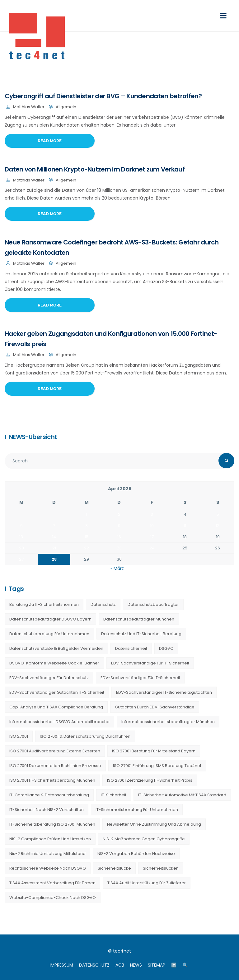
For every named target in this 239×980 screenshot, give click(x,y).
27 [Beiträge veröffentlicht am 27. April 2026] (21, 559)
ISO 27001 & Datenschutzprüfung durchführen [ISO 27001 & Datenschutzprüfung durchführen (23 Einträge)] (85, 736)
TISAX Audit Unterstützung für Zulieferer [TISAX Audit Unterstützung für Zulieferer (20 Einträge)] (147, 883)
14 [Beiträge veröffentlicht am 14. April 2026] (54, 537)
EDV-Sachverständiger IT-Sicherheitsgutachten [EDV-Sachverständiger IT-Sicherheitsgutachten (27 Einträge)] (164, 692)
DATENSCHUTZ (94, 965)
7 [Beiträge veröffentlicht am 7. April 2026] (54, 526)
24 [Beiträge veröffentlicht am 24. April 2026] (152, 548)
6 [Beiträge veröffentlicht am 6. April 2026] (21, 526)
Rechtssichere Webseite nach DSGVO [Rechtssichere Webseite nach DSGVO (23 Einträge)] (48, 868)
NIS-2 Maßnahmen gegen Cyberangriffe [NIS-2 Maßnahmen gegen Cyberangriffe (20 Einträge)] (144, 839)
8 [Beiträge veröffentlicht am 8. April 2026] (87, 526)
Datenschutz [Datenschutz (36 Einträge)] (103, 604)
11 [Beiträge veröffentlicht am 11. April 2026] (185, 526)
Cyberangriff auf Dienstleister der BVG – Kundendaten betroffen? (103, 96)
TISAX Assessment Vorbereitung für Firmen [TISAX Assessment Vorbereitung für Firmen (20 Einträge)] (52, 883)
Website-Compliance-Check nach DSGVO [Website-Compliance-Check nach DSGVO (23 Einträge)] (53, 898)
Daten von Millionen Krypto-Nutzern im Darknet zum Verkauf (95, 169)
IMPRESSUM (61, 965)
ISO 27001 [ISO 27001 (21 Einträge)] (19, 736)
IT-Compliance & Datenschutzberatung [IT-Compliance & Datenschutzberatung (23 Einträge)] (49, 795)
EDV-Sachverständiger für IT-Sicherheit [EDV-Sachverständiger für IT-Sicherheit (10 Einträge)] (140, 678)
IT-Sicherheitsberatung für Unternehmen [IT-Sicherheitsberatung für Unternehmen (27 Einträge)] (137, 810)
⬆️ (174, 965)
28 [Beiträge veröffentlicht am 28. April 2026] (54, 559)
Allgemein (66, 107)
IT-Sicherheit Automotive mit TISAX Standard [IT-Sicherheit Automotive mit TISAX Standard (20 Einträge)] (182, 795)
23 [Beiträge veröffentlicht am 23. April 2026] (119, 548)
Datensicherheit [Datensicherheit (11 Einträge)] (131, 648)
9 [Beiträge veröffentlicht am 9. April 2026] (119, 526)
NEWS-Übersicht (33, 437)
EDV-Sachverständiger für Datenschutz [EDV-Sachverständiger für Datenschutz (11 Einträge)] (49, 678)
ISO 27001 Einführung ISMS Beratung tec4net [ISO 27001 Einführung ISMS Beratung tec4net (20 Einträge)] (157, 766)
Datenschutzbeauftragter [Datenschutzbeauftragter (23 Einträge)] (153, 604)
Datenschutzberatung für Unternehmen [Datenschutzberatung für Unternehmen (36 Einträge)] (49, 634)
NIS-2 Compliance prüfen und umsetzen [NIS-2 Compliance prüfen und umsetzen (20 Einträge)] (50, 839)
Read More (50, 141)
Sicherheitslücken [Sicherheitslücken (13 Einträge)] (161, 868)
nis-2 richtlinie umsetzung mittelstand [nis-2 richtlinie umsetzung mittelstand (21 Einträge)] (47, 854)
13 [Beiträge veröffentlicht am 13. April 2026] (21, 537)
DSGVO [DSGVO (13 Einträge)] (166, 648)
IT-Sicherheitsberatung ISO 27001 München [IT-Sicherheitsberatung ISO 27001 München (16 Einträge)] (52, 824)
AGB (120, 965)
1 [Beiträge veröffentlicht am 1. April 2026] (87, 514)
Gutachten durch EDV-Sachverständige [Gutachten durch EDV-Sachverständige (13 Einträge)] (155, 707)
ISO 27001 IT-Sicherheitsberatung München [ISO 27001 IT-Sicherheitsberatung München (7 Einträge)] (52, 780)
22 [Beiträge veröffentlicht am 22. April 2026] (87, 548)
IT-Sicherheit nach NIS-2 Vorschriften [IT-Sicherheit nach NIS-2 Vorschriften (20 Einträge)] (47, 810)
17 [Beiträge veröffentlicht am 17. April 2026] (152, 537)
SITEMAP (157, 965)
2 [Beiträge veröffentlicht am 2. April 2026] (119, 514)
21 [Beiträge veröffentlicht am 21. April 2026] (54, 548)
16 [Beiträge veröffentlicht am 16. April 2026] (119, 537)
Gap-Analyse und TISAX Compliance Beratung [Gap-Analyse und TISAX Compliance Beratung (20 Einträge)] (56, 707)
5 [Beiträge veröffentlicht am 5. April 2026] (218, 514)
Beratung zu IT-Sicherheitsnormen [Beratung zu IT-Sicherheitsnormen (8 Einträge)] (44, 604)
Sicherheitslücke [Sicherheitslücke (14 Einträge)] (114, 868)
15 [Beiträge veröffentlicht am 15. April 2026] (87, 537)
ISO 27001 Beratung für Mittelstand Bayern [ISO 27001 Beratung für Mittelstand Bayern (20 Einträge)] (154, 751)
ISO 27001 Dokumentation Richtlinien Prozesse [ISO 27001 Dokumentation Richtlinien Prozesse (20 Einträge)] (55, 766)
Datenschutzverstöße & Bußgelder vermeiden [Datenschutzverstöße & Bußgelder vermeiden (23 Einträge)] (56, 648)
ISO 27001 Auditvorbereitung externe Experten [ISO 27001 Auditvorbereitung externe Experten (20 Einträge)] (55, 751)
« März (117, 568)
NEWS (136, 965)
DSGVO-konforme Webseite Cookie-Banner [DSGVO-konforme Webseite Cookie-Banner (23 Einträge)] (54, 663)
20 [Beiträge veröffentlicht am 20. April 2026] (21, 548)
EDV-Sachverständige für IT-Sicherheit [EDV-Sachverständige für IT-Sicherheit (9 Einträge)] (150, 663)
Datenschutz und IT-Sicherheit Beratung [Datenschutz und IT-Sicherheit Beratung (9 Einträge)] (141, 634)
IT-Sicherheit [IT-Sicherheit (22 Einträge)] (114, 795)
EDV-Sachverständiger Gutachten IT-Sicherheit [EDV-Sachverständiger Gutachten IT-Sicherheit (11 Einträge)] (57, 692)
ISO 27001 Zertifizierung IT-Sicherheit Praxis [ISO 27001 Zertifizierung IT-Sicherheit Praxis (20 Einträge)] (150, 780)
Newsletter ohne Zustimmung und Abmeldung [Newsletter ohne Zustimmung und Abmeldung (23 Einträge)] (154, 824)
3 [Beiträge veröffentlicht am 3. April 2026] (152, 514)
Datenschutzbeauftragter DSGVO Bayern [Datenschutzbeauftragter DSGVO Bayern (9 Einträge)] (50, 619)
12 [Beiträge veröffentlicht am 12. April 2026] (218, 526)
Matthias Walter (29, 107)
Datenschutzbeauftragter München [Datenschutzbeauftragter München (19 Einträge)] (139, 619)
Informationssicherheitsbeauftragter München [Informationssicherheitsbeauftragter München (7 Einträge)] (168, 722)
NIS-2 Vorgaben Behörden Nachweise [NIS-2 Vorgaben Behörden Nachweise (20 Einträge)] (136, 854)
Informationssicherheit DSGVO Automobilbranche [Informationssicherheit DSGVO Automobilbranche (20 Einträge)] (59, 722)
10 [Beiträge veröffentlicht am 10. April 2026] (152, 526)
